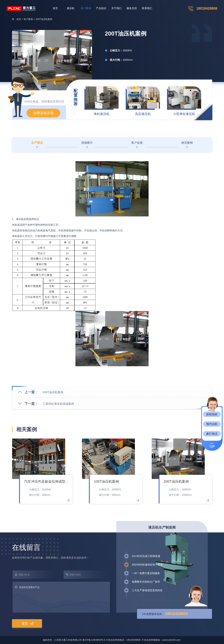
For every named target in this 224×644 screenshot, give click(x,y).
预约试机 (212, 424)
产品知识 (101, 8)
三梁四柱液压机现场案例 (58, 404)
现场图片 (87, 143)
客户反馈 (137, 143)
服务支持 (132, 8)
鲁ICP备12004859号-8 (94, 640)
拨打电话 (212, 434)
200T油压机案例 (44, 19)
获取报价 (212, 414)
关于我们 (116, 8)
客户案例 (86, 8)
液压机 (71, 8)
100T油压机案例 (53, 392)
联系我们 (147, 8)
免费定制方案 (43, 113)
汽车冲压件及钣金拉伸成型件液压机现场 (47, 481)
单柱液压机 (102, 114)
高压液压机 (143, 114)
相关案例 (187, 143)
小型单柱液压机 (184, 114)
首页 (55, 8)
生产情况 (37, 143)
